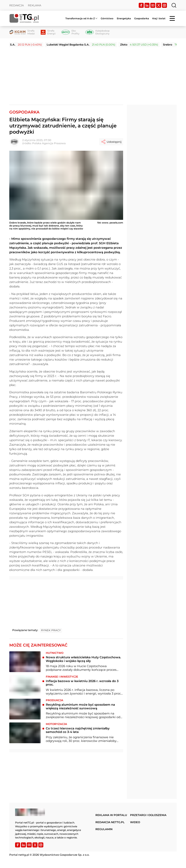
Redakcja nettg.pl (110, 822)
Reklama (35, 5)
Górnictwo (107, 18)
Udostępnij (111, 142)
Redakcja (17, 5)
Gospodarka (142, 18)
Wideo (135, 822)
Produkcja (55, 700)
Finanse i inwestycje (62, 677)
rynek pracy (51, 630)
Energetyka (124, 18)
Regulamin (104, 829)
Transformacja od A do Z (80, 18)
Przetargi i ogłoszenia (148, 815)
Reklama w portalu (111, 815)
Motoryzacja (56, 724)
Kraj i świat (159, 18)
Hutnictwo (55, 653)
